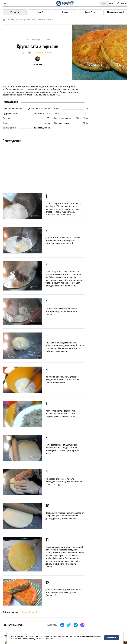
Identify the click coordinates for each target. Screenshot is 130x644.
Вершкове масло (63, 118)
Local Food (90, 12)
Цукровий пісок (10, 114)
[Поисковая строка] (122, 3)
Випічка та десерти (23, 20)
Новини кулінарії (115, 12)
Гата (33, 20)
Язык (111, 4)
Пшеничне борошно (12, 109)
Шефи (65, 12)
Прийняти (112, 638)
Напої (40, 12)
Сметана (7, 118)
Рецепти (15, 12)
